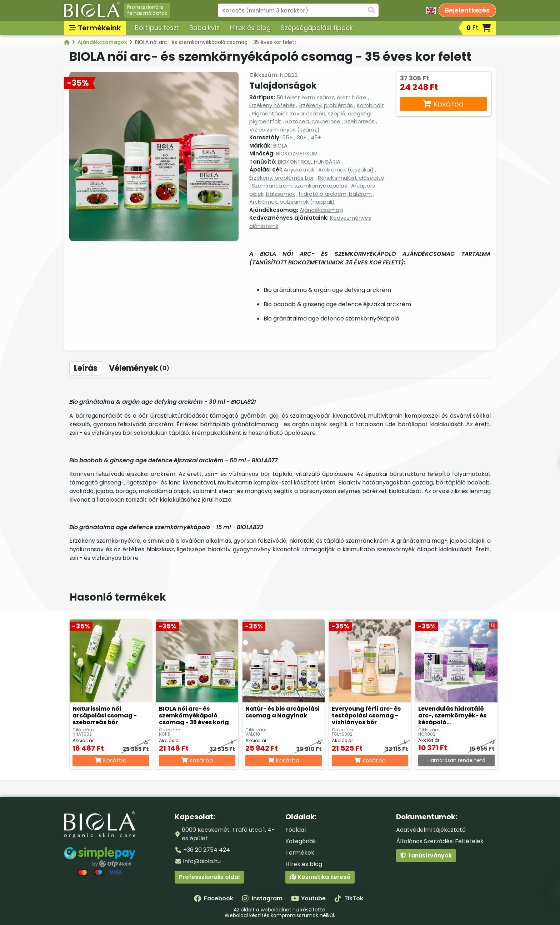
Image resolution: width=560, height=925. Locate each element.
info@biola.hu (202, 861)
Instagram (262, 898)
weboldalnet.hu (280, 910)
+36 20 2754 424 (207, 850)
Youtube (308, 898)
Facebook (214, 898)
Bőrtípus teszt (157, 28)
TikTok (349, 898)
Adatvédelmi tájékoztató (431, 830)
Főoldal (296, 830)
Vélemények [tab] (139, 368)
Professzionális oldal (209, 877)
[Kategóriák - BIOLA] (67, 42)
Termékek (300, 853)
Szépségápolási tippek (317, 28)
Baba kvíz (204, 28)
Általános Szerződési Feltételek (440, 841)
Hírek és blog (250, 28)
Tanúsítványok (426, 856)
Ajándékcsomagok (103, 42)
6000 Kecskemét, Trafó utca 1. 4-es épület (228, 834)
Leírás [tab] (86, 368)
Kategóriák (301, 841)
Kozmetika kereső (320, 877)
